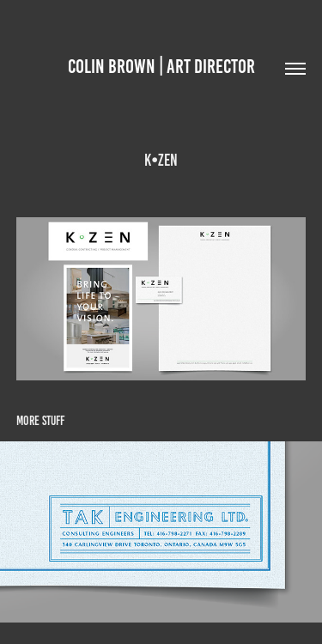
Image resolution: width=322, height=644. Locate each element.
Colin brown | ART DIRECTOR (161, 67)
